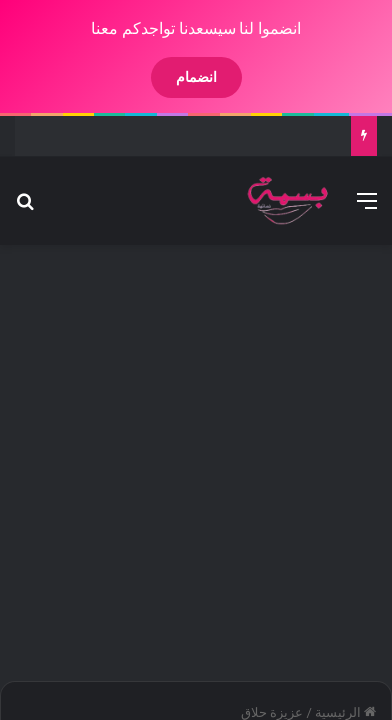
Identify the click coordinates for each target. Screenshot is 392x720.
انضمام (179, 77)
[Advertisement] (195, 452)
